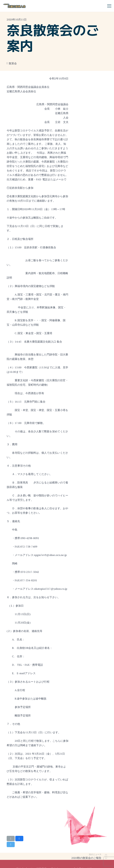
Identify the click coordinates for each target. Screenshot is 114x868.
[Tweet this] (11, 844)
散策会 (13, 63)
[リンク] (14, 6)
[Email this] (11, 839)
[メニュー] (109, 6)
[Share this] (19, 839)
